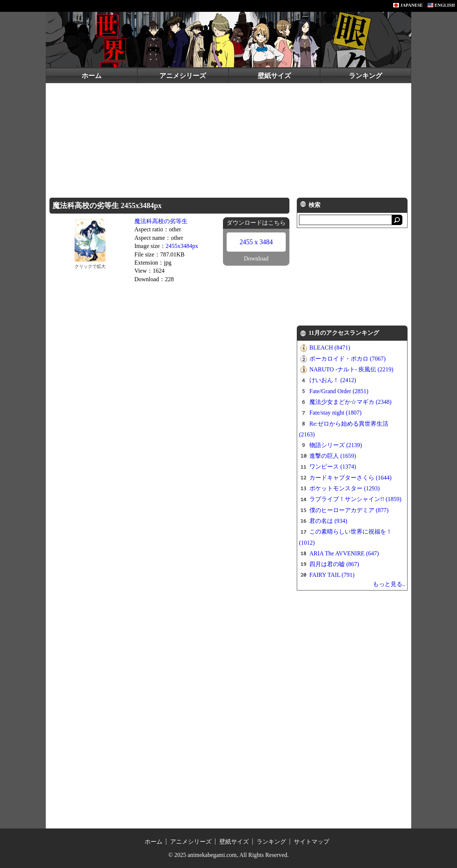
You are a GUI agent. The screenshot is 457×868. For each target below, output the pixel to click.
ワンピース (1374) (333, 467)
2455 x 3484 (256, 242)
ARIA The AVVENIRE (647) (344, 553)
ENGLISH (441, 5)
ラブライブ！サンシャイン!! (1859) (355, 499)
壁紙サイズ (274, 76)
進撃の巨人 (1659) (333, 456)
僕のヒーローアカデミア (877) (349, 510)
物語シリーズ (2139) (336, 445)
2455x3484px (182, 246)
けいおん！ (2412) (333, 380)
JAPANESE (408, 5)
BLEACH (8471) (330, 348)
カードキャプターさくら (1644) (351, 478)
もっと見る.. (389, 584)
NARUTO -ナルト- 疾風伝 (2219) (351, 369)
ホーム (92, 76)
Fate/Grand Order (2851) (339, 391)
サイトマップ (312, 842)
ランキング (365, 76)
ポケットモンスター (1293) (345, 488)
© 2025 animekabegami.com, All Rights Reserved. (228, 855)
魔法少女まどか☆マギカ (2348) (351, 402)
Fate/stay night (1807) (335, 413)
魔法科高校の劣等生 (161, 221)
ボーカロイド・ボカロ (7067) (348, 359)
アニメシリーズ (183, 76)
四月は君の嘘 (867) (334, 564)
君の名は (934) (328, 521)
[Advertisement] (228, 139)
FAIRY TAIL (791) (332, 575)
